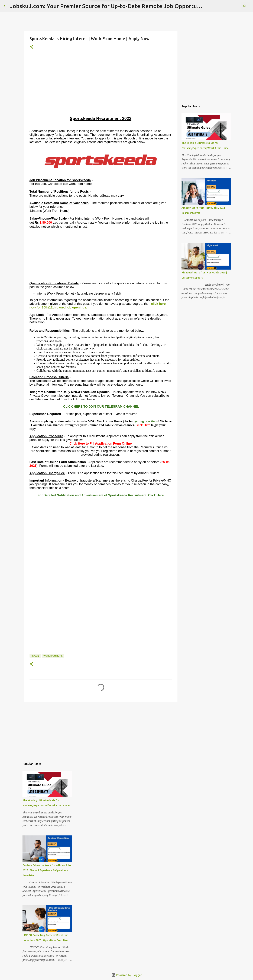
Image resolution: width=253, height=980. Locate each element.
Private (35, 656)
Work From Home (53, 656)
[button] (32, 47)
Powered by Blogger (126, 975)
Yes (145, 18)
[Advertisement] (101, 90)
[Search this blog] (232, 6)
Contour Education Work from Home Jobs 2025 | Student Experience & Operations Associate (47, 870)
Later (109, 18)
